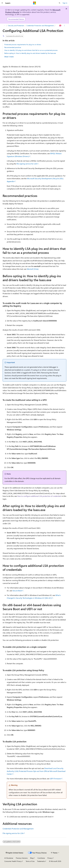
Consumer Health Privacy (13, 861)
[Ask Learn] (60, 26)
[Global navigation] (2, 3)
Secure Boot (17, 591)
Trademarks (41, 861)
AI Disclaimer (9, 858)
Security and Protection (16, 26)
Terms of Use (30, 861)
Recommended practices (13, 47)
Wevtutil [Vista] (33, 269)
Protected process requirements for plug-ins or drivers (23, 44)
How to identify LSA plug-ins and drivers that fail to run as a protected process (31, 50)
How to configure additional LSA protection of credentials (39, 496)
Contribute (41, 858)
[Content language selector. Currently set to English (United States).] (14, 853)
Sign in (65, 3)
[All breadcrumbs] (5, 26)
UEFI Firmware (55, 779)
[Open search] (60, 3)
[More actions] (64, 26)
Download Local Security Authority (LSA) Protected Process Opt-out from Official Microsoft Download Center (36, 771)
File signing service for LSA (13, 833)
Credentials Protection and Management (40, 26)
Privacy (50, 858)
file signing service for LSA (27, 164)
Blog (32, 858)
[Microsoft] (35, 3)
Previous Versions (22, 858)
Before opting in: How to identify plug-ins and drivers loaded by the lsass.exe (30, 53)
